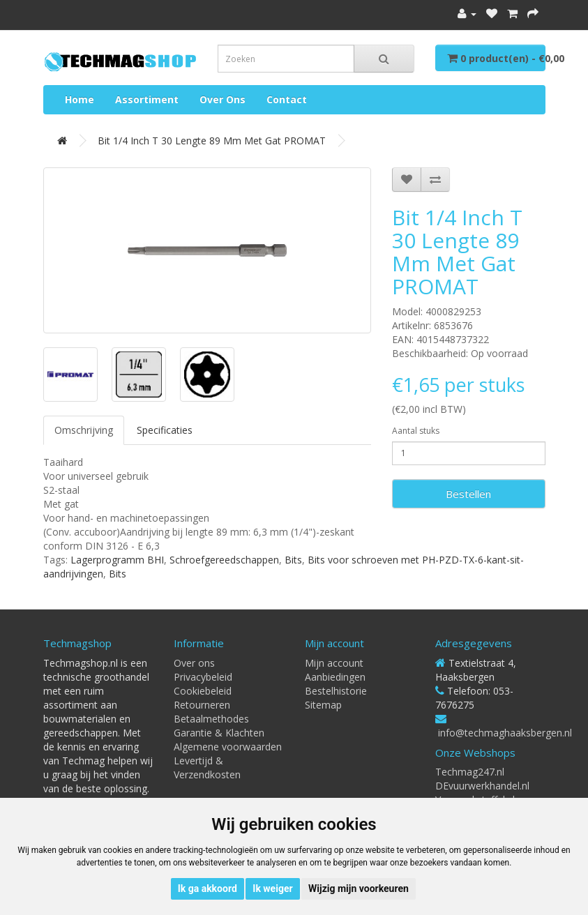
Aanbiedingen (335, 677)
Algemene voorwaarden (228, 747)
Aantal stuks (416, 431)
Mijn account (334, 663)
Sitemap (323, 705)
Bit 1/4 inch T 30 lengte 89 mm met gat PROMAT (212, 141)
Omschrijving (84, 430)
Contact (287, 99)
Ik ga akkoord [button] (208, 888)
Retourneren (202, 705)
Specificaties (165, 430)
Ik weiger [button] (272, 888)
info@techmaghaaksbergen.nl (505, 733)
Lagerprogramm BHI (117, 560)
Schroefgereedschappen (224, 560)
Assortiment (147, 99)
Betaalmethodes (211, 719)
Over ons (223, 99)
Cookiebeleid (203, 691)
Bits (293, 560)
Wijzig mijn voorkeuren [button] (359, 888)
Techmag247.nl (470, 772)
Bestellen (468, 494)
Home (80, 99)
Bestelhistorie (336, 691)
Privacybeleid (203, 677)
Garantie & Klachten (219, 733)
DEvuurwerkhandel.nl (482, 786)
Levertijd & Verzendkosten (207, 767)
